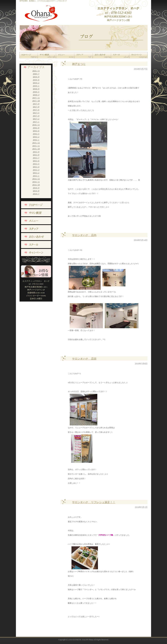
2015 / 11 (36, 146)
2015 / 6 (36, 161)
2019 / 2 (36, 83)
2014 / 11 (36, 182)
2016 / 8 (36, 128)
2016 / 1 (36, 140)
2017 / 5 (36, 113)
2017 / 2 (36, 119)
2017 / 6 (36, 110)
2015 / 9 (36, 152)
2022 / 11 (36, 71)
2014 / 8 (36, 191)
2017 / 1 (36, 122)
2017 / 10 (36, 101)
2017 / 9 (36, 104)
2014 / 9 (36, 188)
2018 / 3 (36, 95)
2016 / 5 (36, 134)
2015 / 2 (36, 173)
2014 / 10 (36, 185)
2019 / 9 (36, 77)
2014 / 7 (36, 194)
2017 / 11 (36, 98)
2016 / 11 (36, 125)
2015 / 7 (36, 158)
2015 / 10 (36, 149)
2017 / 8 (36, 107)
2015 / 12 (36, 143)
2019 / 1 (36, 86)
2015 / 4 (36, 167)
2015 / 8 (36, 155)
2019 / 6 (36, 80)
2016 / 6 (36, 131)
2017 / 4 (36, 116)
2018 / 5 (36, 92)
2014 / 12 (36, 179)
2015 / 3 (36, 170)
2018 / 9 (36, 89)
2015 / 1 (36, 176)
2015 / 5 (36, 164)
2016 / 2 (36, 137)
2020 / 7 (36, 74)
